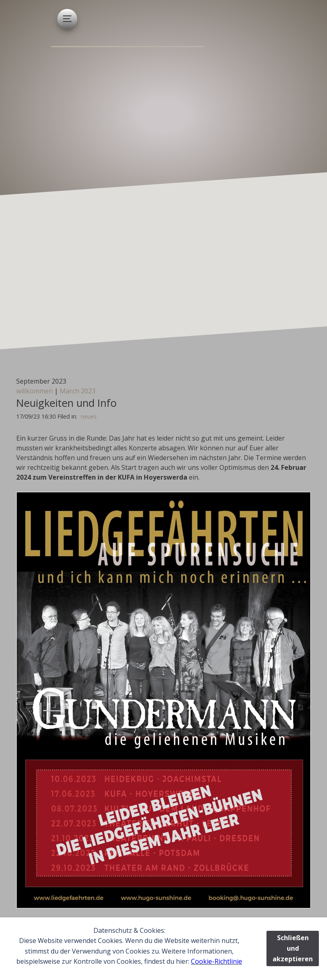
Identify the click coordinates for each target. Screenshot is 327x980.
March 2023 (78, 391)
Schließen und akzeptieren (293, 948)
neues (89, 416)
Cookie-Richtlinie (217, 961)
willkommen (35, 391)
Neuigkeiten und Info (66, 403)
